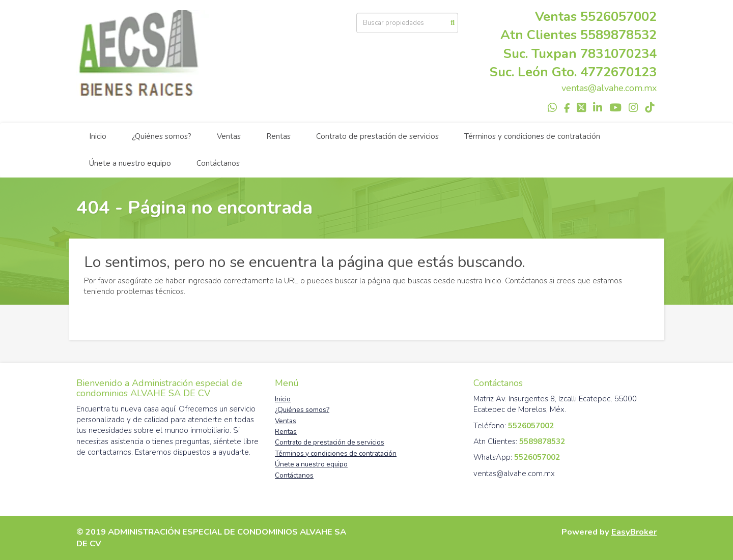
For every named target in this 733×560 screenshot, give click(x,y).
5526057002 (618, 17)
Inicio (98, 136)
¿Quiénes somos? (162, 136)
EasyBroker (634, 532)
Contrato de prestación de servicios (377, 136)
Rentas (278, 136)
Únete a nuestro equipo (130, 163)
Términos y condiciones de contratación (532, 136)
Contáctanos (218, 163)
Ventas (229, 136)
